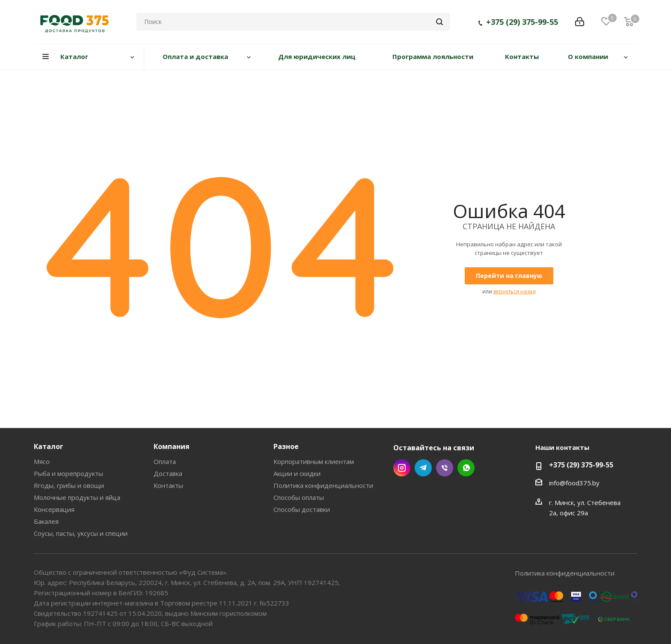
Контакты (168, 485)
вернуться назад (514, 291)
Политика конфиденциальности (323, 485)
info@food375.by (574, 483)
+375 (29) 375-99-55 (522, 24)
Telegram (423, 468)
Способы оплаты (299, 497)
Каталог (49, 446)
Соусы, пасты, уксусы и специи (81, 533)
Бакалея (46, 521)
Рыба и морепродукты (68, 473)
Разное (286, 446)
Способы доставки (302, 509)
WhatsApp (466, 468)
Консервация (54, 509)
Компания (172, 446)
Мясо (42, 461)
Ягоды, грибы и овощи (69, 485)
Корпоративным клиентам (314, 461)
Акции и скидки (297, 473)
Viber (445, 468)
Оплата (165, 461)
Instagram (402, 468)
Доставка (168, 473)
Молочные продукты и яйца (77, 497)
